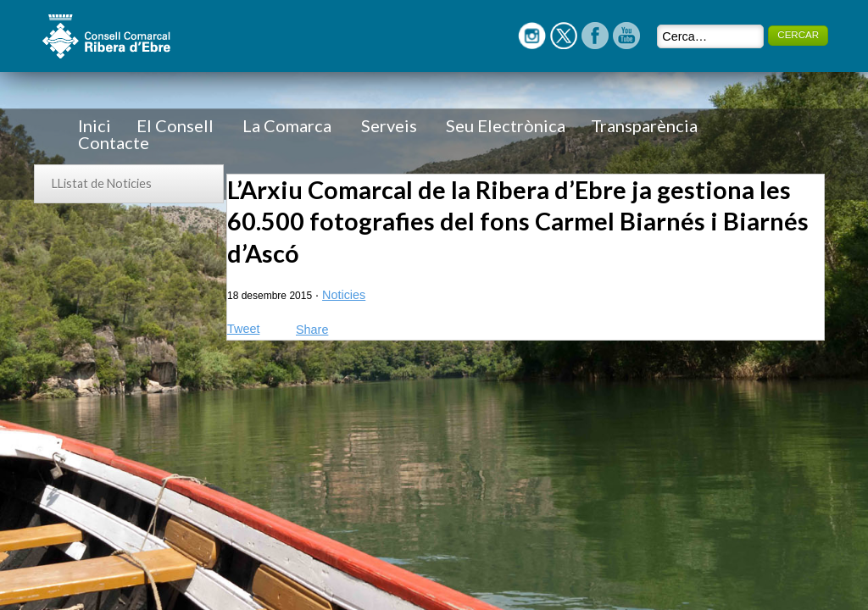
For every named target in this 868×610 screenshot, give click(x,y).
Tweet (243, 329)
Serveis (389, 125)
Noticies (344, 295)
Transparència (644, 125)
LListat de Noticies (102, 183)
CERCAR (798, 35)
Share (312, 330)
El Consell (175, 125)
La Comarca (287, 125)
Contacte (114, 142)
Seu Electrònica (506, 125)
